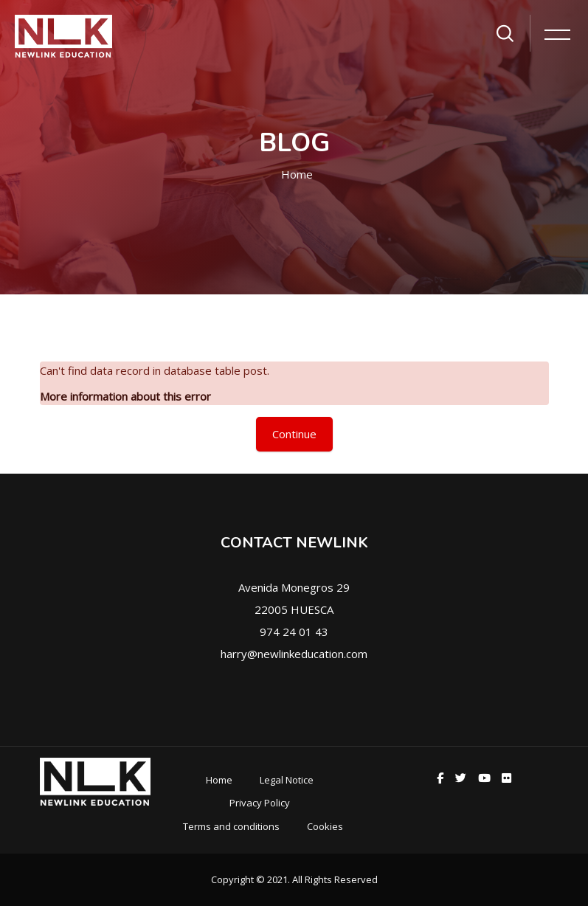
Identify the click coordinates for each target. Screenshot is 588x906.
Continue (294, 434)
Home (297, 174)
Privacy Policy (260, 803)
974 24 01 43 (294, 632)
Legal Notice (287, 780)
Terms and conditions (231, 826)
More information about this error (125, 396)
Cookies (325, 826)
